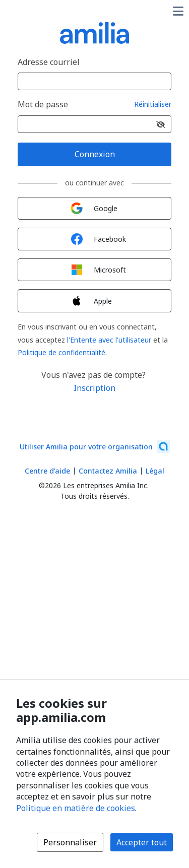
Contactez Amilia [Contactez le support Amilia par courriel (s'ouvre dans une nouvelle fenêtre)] (108, 471)
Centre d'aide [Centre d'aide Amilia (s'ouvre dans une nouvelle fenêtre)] (47, 471)
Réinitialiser (153, 105)
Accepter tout (142, 842)
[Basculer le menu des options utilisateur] (178, 11)
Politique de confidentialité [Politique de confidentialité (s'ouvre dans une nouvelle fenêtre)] (61, 352)
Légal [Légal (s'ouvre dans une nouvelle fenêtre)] (155, 471)
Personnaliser (70, 842)
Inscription (94, 388)
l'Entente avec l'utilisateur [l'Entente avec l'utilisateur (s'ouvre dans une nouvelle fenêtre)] (109, 340)
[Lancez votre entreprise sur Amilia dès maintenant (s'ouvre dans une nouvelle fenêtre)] (95, 446)
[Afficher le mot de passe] (161, 124)
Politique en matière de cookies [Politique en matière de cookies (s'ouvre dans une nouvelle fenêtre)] (76, 808)
